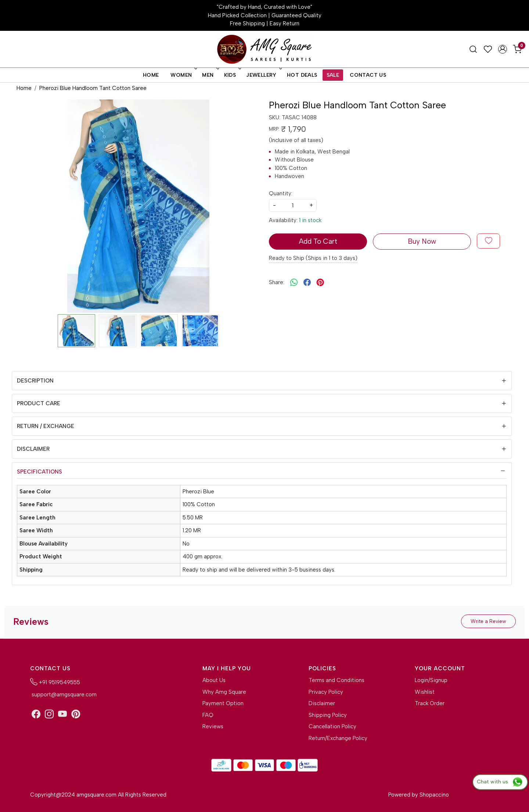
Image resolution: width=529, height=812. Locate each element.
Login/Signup (431, 680)
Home (151, 75)
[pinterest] (320, 283)
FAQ (208, 715)
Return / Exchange (46, 426)
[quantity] (293, 205)
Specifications (39, 472)
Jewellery (263, 75)
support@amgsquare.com (63, 695)
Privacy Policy (326, 692)
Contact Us (368, 75)
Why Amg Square (224, 692)
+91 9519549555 (55, 682)
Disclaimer (33, 449)
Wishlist (425, 692)
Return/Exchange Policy (338, 738)
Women (183, 75)
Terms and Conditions (337, 680)
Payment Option (223, 703)
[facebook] (307, 283)
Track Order (430, 703)
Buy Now (422, 241)
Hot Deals (302, 75)
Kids (232, 75)
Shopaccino (434, 795)
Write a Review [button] (488, 621)
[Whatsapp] (294, 283)
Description (35, 381)
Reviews (213, 726)
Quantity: (281, 193)
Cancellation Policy (332, 726)
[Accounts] (503, 49)
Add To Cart (318, 241)
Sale (333, 75)
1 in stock (310, 220)
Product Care (39, 403)
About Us (214, 680)
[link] (473, 49)
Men (210, 75)
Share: (277, 282)
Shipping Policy (328, 715)
